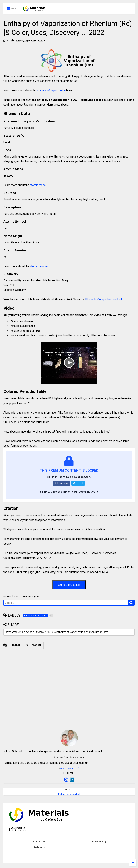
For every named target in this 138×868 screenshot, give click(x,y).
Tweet (78, 483)
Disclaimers (39, 847)
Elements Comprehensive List (104, 299)
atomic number (39, 266)
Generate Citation (69, 585)
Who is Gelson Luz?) (69, 768)
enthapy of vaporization (51, 90)
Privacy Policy (99, 842)
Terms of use (39, 842)
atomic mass (38, 185)
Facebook (62, 483)
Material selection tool (69, 794)
